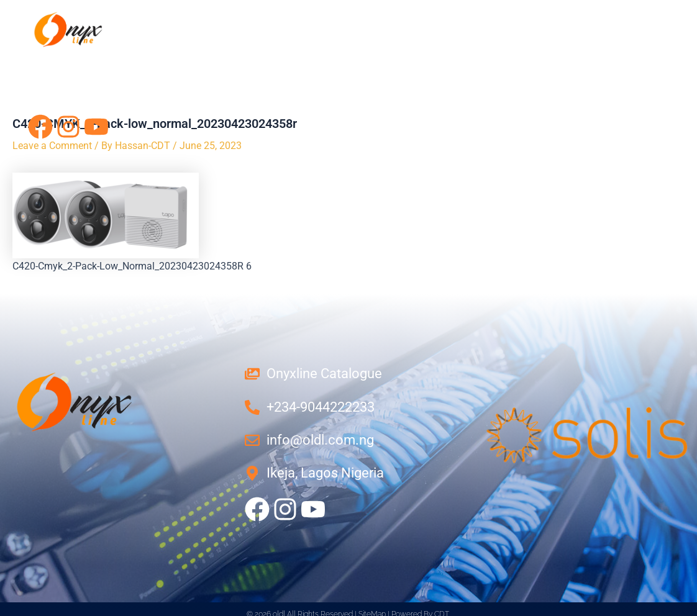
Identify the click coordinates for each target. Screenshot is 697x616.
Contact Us (74, 89)
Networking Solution (376, 65)
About (117, 65)
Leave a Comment (52, 146)
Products (506, 65)
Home (44, 65)
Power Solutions (228, 65)
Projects (592, 65)
